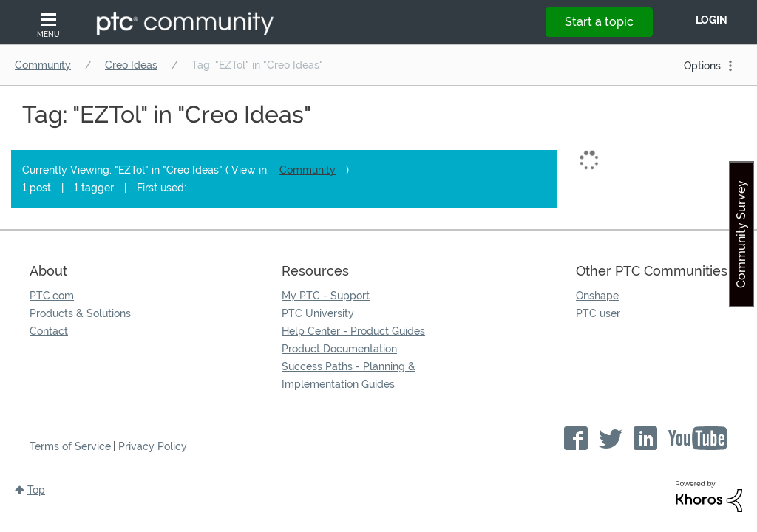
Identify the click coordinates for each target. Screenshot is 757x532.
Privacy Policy (153, 446)
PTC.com (52, 296)
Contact (49, 331)
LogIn (712, 20)
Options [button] (702, 66)
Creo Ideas (131, 65)
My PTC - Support (326, 296)
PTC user (598, 313)
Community (43, 65)
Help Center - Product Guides (353, 331)
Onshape (597, 296)
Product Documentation (339, 349)
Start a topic (599, 22)
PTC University (318, 313)
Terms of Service (70, 446)
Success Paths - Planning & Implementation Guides (349, 375)
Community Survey (741, 234)
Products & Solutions (80, 313)
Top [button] (36, 490)
